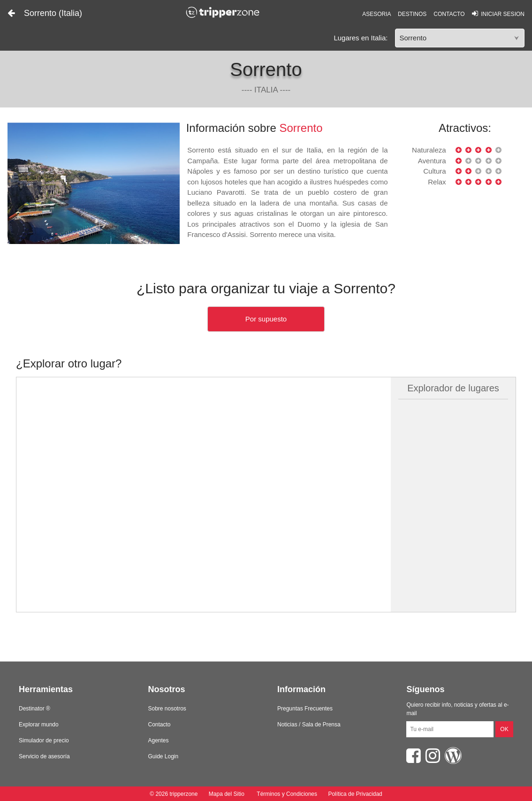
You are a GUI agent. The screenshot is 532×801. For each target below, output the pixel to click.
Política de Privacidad (355, 794)
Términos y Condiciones (287, 794)
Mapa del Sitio (226, 794)
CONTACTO (449, 14)
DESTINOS (412, 14)
